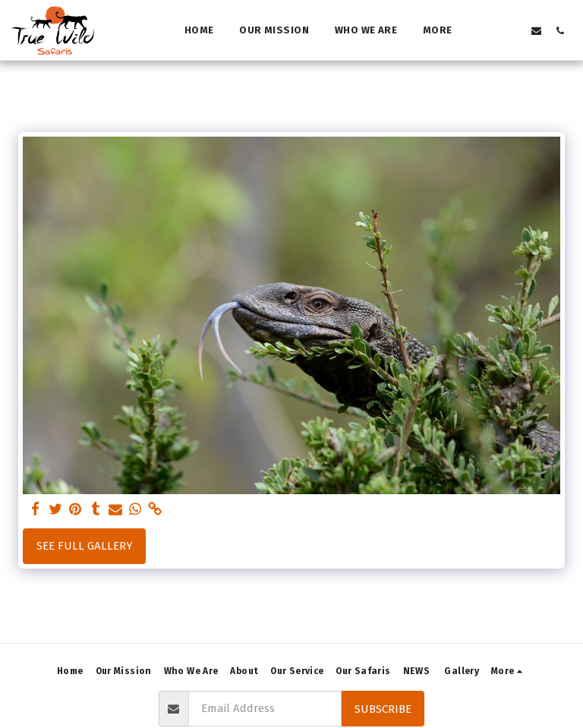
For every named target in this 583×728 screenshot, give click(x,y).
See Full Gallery (85, 546)
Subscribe (383, 709)
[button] (489, 30)
